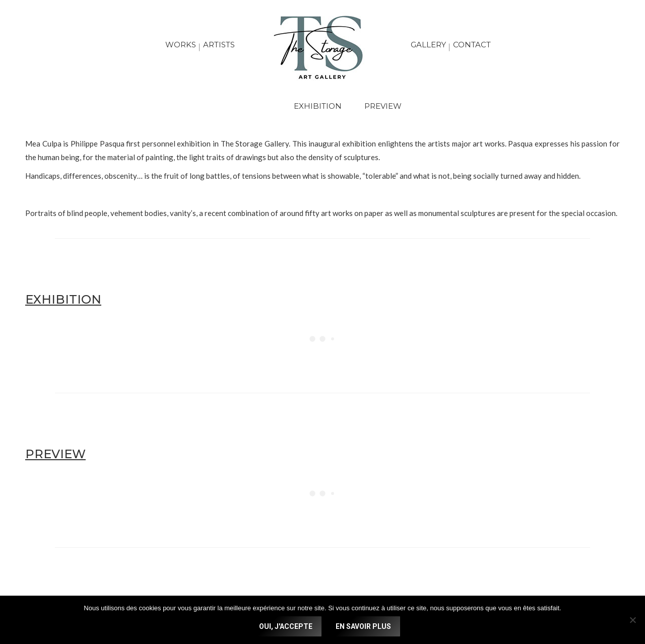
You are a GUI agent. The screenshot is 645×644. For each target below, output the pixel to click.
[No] (632, 620)
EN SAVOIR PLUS (363, 626)
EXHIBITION (318, 106)
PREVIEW (383, 106)
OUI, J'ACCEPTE (286, 626)
